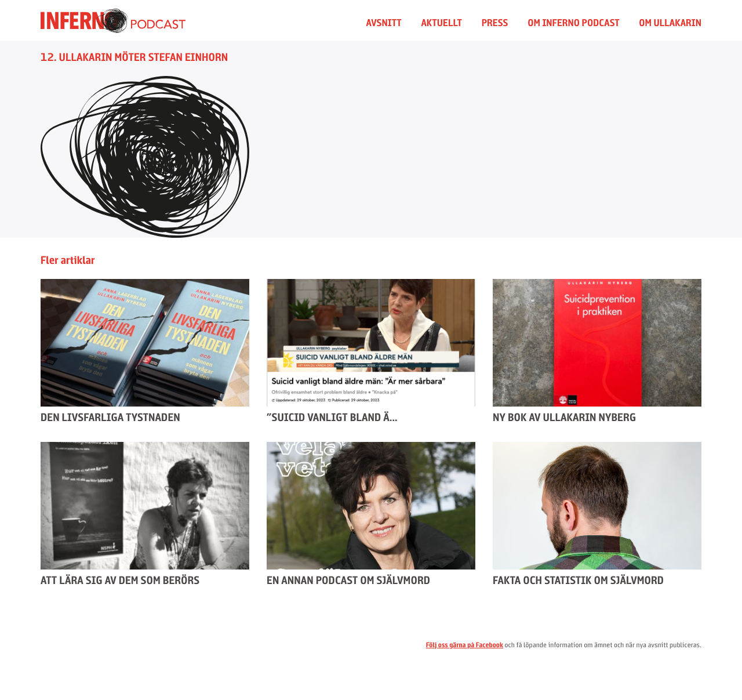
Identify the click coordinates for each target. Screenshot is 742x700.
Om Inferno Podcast (574, 23)
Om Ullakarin (670, 23)
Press (495, 23)
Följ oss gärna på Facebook (465, 645)
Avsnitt (384, 23)
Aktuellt (441, 23)
